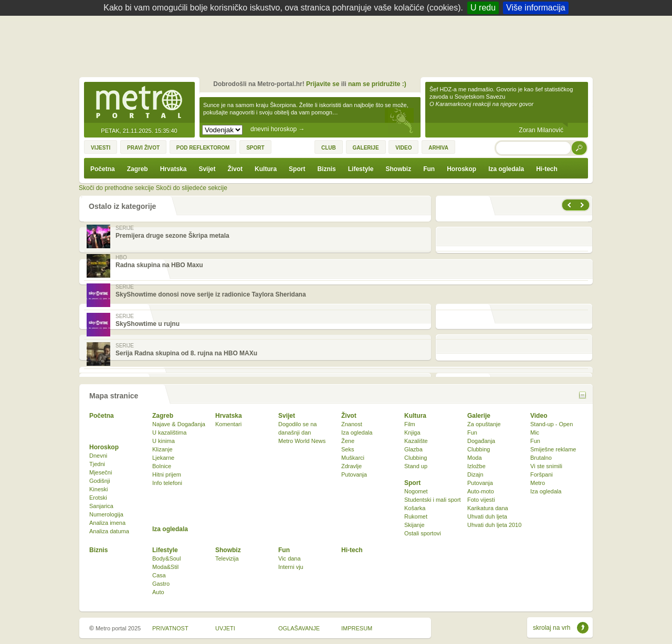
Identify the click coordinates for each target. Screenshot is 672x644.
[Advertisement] (339, 45)
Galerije (479, 416)
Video (539, 416)
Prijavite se (323, 84)
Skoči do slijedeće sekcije (192, 188)
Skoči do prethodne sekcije (116, 188)
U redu (483, 8)
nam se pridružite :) (377, 84)
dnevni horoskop (277, 129)
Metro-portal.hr (139, 103)
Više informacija (536, 8)
